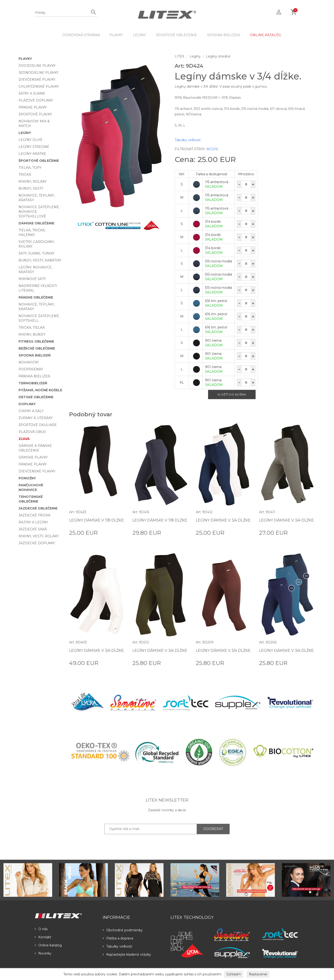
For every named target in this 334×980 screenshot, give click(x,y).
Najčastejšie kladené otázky (127, 955)
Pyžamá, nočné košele (40, 390)
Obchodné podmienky (123, 930)
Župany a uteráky (36, 418)
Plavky (116, 35)
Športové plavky (35, 114)
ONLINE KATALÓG (266, 35)
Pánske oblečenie (36, 297)
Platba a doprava (118, 938)
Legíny (139, 35)
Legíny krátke (32, 154)
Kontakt (43, 937)
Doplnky (27, 404)
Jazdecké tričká (34, 515)
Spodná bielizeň (223, 35)
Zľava (24, 439)
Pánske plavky (33, 107)
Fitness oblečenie (36, 341)
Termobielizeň (33, 383)
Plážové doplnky (36, 100)
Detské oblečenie (36, 397)
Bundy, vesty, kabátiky (40, 260)
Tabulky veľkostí (188, 140)
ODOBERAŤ (213, 829)
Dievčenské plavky (37, 80)
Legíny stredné (34, 147)
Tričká (25, 175)
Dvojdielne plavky (37, 66)
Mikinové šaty (32, 279)
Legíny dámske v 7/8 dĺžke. (97, 520)
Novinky (43, 953)
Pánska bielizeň (34, 376)
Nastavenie (258, 974)
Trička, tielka (32, 328)
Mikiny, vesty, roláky (39, 536)
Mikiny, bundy (32, 334)
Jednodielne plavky (39, 73)
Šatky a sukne (32, 93)
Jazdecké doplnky (37, 543)
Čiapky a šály (31, 411)
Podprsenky (31, 369)
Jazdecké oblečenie (38, 508)
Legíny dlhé (31, 140)
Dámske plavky (33, 457)
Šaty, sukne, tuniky (37, 253)
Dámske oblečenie (36, 223)
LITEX (179, 56)
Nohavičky (29, 362)
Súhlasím (234, 974)
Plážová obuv (32, 432)
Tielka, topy (30, 168)
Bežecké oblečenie (37, 348)
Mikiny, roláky (33, 181)
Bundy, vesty (31, 188)
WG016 (212, 149)
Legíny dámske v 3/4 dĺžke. (224, 520)
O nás (41, 929)
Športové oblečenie (177, 35)
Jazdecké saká (33, 529)
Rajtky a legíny (33, 522)
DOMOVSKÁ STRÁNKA (81, 35)
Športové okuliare (38, 425)
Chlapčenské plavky (39, 86)
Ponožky (27, 478)
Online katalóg (48, 945)
